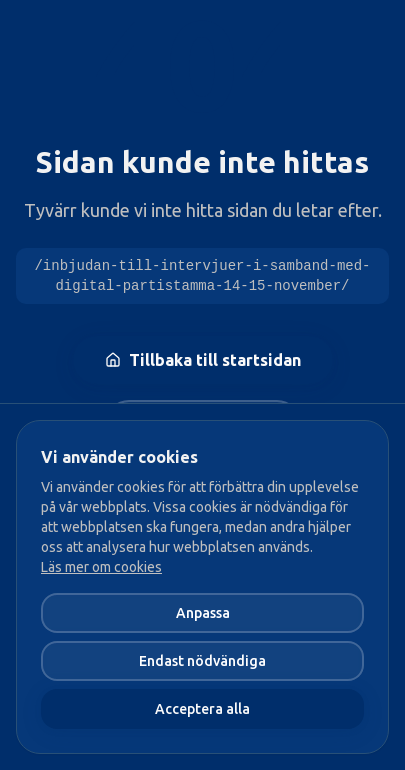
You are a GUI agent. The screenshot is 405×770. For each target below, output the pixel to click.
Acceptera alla (202, 709)
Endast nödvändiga (202, 661)
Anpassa (203, 613)
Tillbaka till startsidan (203, 360)
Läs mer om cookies (101, 567)
